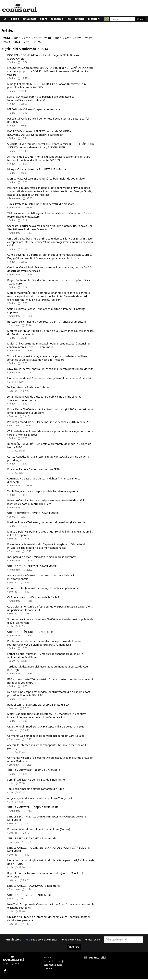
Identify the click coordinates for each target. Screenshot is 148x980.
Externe (81, 19)
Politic (15, 19)
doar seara (93, 940)
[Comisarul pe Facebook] (5, 971)
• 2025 (26, 43)
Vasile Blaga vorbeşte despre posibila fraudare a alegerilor (43, 492)
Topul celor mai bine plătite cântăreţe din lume (36, 789)
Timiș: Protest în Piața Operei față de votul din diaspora (41, 204)
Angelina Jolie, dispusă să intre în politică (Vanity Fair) (40, 799)
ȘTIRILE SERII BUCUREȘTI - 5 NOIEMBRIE (32, 567)
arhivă (47, 958)
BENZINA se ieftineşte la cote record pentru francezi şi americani (46, 322)
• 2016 (26, 39)
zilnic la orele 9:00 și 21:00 (42, 940)
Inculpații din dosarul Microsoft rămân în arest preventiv (41, 557)
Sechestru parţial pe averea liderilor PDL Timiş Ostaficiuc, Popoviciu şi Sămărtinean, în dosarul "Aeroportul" (50, 228)
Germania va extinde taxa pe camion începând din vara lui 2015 (46, 736)
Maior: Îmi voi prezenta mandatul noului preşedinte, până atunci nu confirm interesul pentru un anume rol (48, 346)
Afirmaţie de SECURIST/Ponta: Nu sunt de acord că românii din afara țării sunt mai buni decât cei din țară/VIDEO (49, 159)
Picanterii (96, 19)
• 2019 (56, 39)
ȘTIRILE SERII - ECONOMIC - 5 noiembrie (32, 839)
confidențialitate (53, 965)
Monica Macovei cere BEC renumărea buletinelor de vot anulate (46, 179)
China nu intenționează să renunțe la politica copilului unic (43, 589)
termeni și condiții (54, 962)
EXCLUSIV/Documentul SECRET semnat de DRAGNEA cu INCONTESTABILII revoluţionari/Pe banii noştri (41, 134)
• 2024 (15, 43)
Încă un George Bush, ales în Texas (28, 388)
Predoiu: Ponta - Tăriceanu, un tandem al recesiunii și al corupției (47, 523)
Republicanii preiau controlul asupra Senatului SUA (38, 705)
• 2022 (87, 39)
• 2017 (36, 39)
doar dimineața (71, 940)
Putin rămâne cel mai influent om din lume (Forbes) (39, 830)
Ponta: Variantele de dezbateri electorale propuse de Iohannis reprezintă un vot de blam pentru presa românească (45, 643)
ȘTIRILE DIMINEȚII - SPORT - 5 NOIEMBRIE (33, 514)
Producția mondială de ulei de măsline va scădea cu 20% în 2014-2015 (50, 423)
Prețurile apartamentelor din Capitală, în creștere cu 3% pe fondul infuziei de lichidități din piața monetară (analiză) (47, 547)
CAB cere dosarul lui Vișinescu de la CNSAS (33, 598)
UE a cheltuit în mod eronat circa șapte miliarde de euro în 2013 (46, 727)
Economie (58, 19)
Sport (44, 19)
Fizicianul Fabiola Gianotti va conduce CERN (34, 470)
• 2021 (77, 39)
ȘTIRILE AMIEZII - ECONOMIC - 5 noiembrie (33, 886)
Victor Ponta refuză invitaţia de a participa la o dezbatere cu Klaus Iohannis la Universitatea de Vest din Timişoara (47, 358)
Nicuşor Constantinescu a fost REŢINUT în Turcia (37, 170)
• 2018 (46, 39)
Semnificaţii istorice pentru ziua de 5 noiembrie (36, 780)
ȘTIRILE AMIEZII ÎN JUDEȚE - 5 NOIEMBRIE (33, 808)
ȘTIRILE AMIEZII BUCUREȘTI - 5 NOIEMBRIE (34, 771)
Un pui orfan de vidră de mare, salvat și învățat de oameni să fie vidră (49, 379)
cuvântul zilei (95, 958)
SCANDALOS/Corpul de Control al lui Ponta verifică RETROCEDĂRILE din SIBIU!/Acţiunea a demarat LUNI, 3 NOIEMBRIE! (51, 146)
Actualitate (30, 19)
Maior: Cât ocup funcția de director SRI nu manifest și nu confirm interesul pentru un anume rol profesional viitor (47, 716)
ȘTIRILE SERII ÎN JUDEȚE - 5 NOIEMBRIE (31, 632)
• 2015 (15, 39)
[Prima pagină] (5, 19)
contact (48, 969)
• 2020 (66, 39)
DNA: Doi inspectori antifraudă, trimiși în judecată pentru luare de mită (50, 369)
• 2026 (36, 43)
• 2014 (5, 39)
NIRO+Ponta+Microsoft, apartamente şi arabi (35, 110)
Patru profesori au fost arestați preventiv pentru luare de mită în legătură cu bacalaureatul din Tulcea (46, 503)
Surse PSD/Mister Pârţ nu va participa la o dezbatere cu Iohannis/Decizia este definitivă (41, 99)
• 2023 (5, 43)
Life (70, 19)
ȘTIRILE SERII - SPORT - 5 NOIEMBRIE (30, 895)
